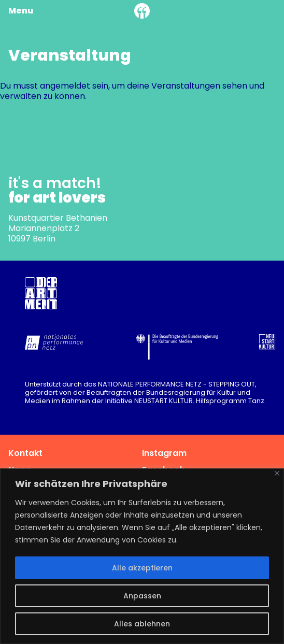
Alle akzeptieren (142, 568)
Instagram (164, 453)
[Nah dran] (277, 473)
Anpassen (142, 596)
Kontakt (25, 453)
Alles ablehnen (142, 624)
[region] (142, 556)
